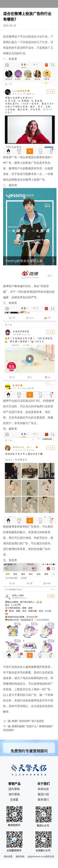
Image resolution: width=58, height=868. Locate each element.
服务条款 (20, 856)
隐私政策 (8, 856)
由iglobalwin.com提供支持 (41, 856)
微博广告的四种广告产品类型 (28, 721)
